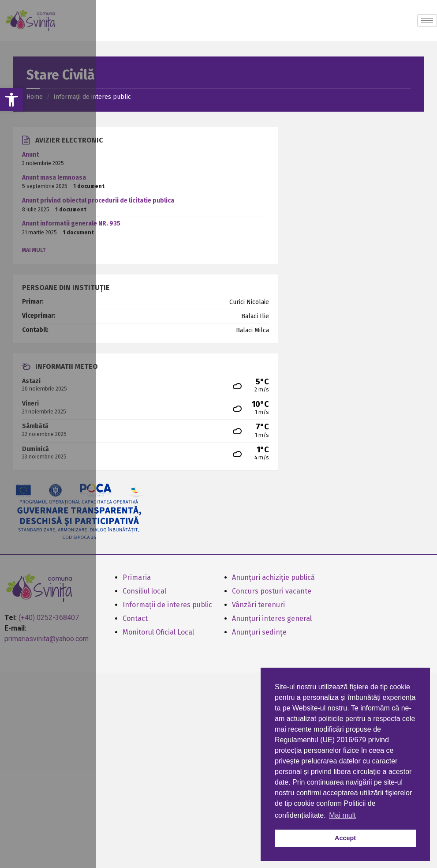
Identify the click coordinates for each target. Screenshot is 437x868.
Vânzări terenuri (258, 605)
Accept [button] (345, 838)
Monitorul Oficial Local (158, 632)
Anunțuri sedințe (259, 632)
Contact (135, 618)
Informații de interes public (167, 605)
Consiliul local (144, 591)
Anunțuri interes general (272, 618)
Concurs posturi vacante (272, 591)
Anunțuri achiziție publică (273, 577)
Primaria (137, 577)
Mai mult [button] (342, 815)
